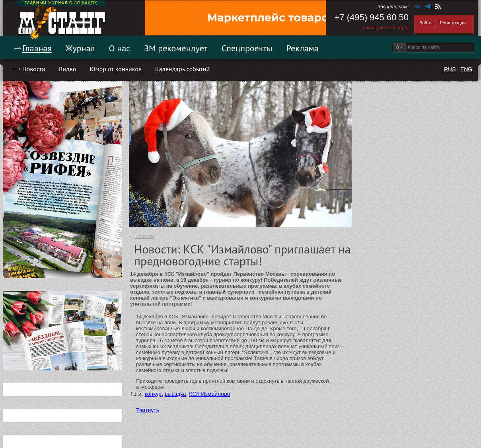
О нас (119, 48)
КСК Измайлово (209, 394)
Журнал (80, 48)
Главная (37, 48)
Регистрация (453, 23)
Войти (425, 23)
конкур (153, 394)
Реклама (303, 48)
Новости (34, 69)
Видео (67, 69)
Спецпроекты (247, 48)
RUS (450, 69)
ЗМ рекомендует (176, 48)
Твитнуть (148, 410)
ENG (466, 69)
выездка (175, 394)
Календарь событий (182, 69)
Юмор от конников (116, 69)
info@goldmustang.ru (386, 28)
